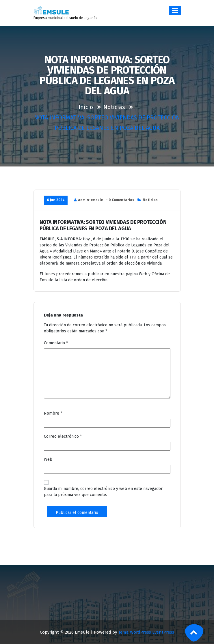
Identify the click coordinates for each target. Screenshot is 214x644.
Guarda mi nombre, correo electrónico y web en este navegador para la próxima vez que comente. (103, 492)
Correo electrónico (63, 436)
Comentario (56, 343)
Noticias (114, 107)
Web (48, 459)
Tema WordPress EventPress (146, 632)
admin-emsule (90, 200)
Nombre (53, 413)
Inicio (86, 107)
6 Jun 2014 (56, 200)
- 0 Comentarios (120, 200)
